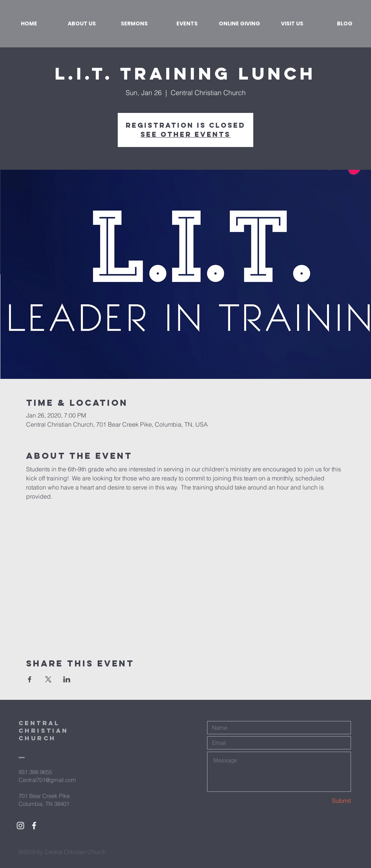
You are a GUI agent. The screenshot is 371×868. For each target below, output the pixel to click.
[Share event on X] (48, 679)
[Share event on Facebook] (30, 679)
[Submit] (324, 801)
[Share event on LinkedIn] (67, 679)
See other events (185, 134)
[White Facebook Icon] (34, 826)
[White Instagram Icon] (20, 826)
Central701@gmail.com (47, 780)
